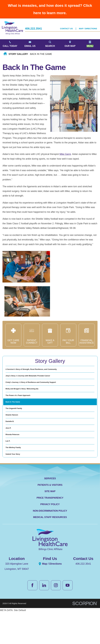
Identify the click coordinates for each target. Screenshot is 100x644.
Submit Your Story (16, 487)
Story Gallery (18, 54)
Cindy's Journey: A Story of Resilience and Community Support (40, 388)
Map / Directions (88, 29)
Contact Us (66, 29)
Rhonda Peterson (15, 460)
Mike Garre (65, 154)
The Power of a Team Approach (23, 406)
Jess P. (9, 451)
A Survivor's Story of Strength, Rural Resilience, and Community (41, 370)
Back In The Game (16, 415)
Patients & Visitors (50, 519)
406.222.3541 (33, 29)
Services (50, 512)
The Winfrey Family (16, 478)
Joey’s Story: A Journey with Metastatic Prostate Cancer (36, 379)
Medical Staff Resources (50, 551)
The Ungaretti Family (17, 424)
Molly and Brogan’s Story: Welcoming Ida (28, 397)
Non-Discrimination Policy (50, 544)
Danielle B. (11, 442)
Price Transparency (50, 531)
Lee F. (9, 469)
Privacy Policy (50, 538)
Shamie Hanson (14, 433)
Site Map (50, 525)
